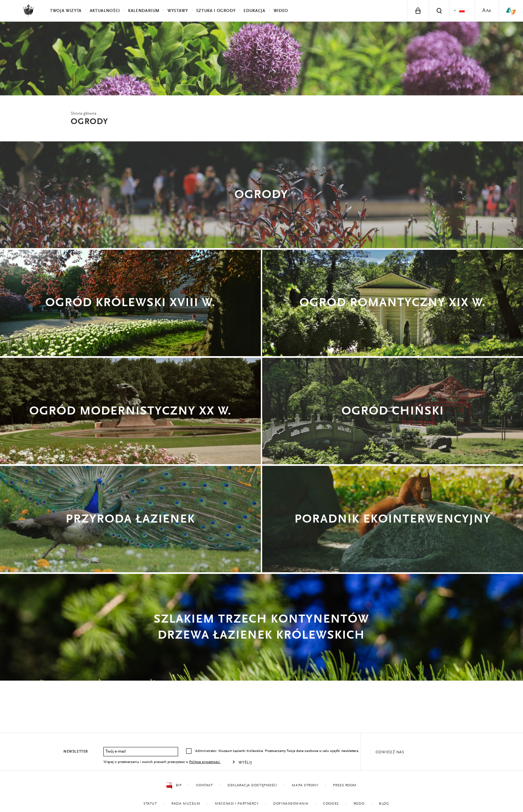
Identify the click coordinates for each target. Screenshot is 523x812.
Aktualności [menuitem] (105, 11)
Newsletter (76, 752)
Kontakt (204, 785)
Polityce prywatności (205, 762)
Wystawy (178, 11)
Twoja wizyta (66, 11)
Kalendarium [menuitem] (144, 11)
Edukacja (254, 11)
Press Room (345, 785)
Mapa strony (305, 785)
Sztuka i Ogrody (216, 11)
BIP (174, 786)
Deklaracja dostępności (252, 785)
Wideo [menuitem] (281, 11)
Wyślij (245, 763)
